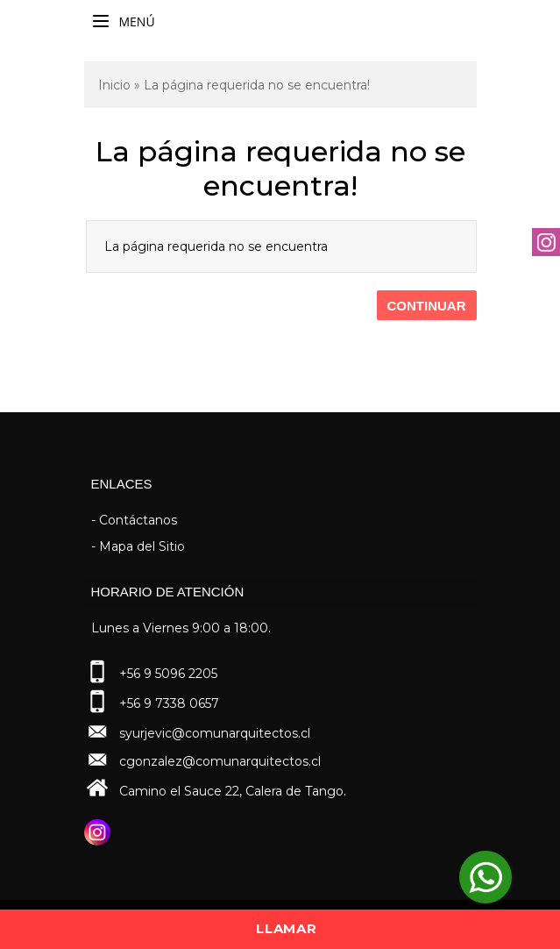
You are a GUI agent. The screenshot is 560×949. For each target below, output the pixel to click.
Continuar (427, 306)
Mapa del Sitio (142, 546)
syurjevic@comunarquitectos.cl (215, 733)
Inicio (114, 85)
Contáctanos (138, 520)
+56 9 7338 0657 (169, 703)
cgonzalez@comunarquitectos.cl (220, 761)
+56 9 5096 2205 (168, 674)
